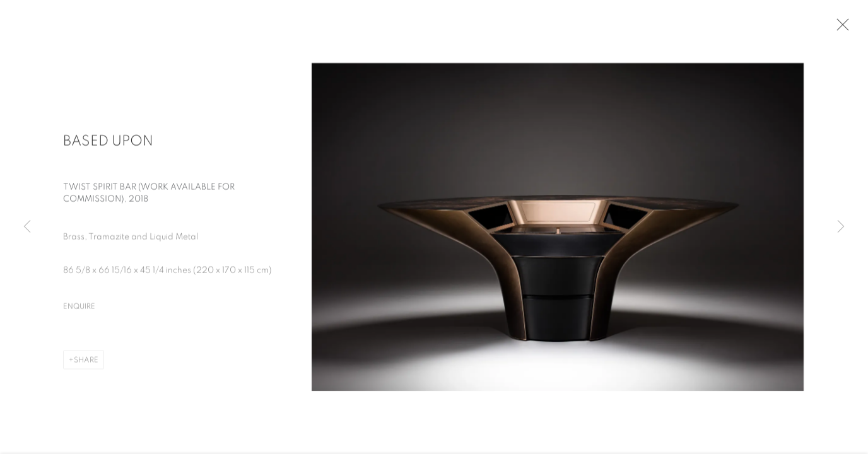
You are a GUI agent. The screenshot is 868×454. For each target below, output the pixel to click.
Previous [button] (27, 227)
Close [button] (840, 28)
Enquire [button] (79, 308)
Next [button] (841, 227)
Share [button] (86, 362)
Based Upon (108, 143)
